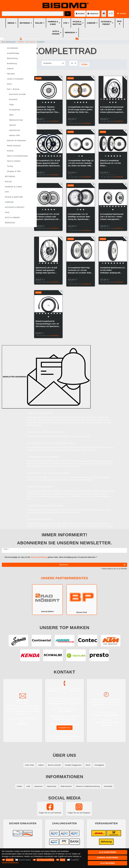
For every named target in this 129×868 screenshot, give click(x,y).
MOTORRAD (25, 23)
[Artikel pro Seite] (73, 63)
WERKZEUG (70, 33)
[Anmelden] (80, 14)
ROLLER (39, 23)
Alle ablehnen (107, 863)
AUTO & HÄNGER (56, 33)
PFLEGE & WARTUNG (77, 23)
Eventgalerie (99, 765)
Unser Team (30, 765)
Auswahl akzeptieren (108, 858)
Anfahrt (20, 786)
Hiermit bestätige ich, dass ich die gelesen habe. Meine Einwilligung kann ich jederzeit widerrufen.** (51, 557)
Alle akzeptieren (108, 852)
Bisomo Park (82, 599)
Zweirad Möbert (47, 599)
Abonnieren (92, 565)
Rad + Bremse (30, 42)
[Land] (104, 14)
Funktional (75, 860)
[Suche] (68, 14)
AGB (28, 786)
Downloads (108, 786)
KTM (65, 23)
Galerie (41, 765)
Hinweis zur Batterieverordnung (88, 786)
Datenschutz (52, 786)
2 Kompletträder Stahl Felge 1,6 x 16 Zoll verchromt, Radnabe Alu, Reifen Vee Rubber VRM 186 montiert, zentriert (81, 163)
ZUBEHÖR (91, 23)
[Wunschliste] (111, 14)
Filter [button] (84, 65)
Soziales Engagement (73, 765)
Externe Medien (25, 860)
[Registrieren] (93, 14)
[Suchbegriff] (33, 14)
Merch (88, 765)
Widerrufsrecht (66, 786)
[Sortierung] (53, 63)
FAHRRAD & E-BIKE (53, 23)
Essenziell (10, 860)
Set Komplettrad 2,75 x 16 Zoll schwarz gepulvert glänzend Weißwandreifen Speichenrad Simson (48, 163)
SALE (119, 21)
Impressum (38, 786)
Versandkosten (54, 121)
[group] (48, 90)
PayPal (62, 860)
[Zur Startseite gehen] (9, 42)
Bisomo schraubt (54, 765)
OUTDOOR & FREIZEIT (106, 23)
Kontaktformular (64, 728)
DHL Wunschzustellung (45, 860)
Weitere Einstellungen (10, 862)
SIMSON (11, 23)
